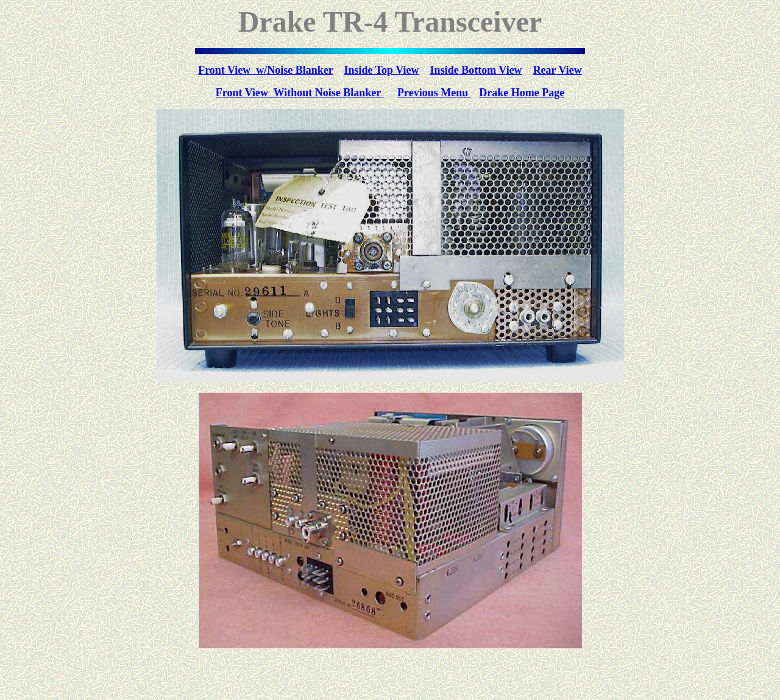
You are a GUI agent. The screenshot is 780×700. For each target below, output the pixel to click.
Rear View (558, 70)
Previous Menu (434, 93)
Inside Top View (382, 70)
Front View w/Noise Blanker (265, 70)
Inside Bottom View (476, 70)
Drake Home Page (522, 93)
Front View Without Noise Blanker (300, 93)
